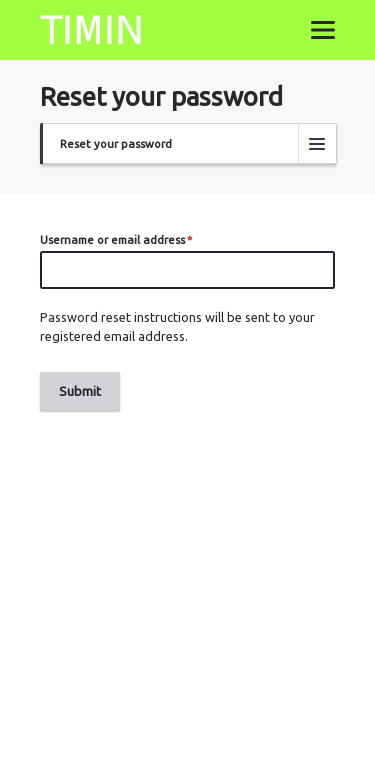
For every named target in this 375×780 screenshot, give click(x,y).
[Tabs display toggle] (317, 143)
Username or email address (112, 239)
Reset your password (116, 150)
